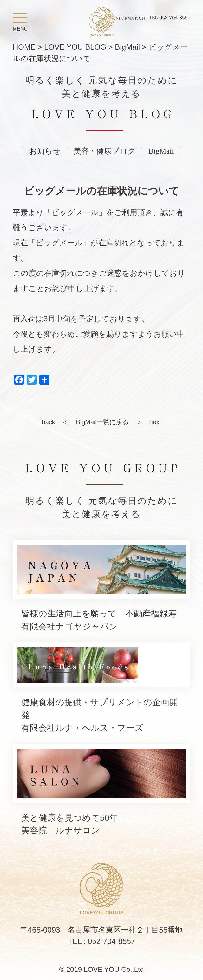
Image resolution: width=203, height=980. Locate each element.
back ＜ (55, 422)
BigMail (161, 151)
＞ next (149, 422)
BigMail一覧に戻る (102, 422)
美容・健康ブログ (105, 151)
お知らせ (45, 151)
